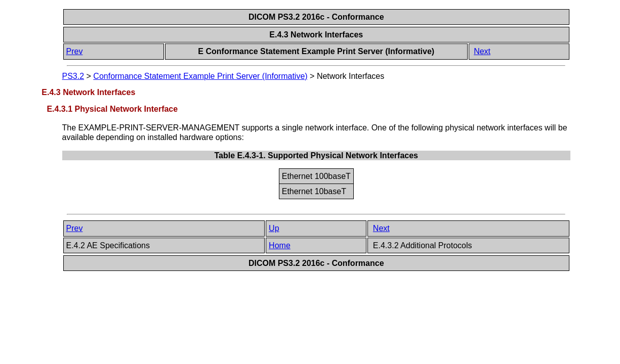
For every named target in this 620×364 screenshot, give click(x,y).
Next (482, 51)
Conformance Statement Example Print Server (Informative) (200, 76)
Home (280, 245)
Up (274, 228)
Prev (75, 51)
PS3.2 (73, 76)
